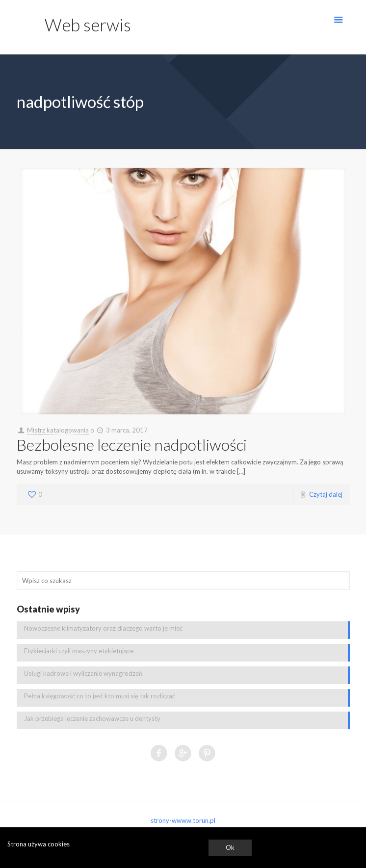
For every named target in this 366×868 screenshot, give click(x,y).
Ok (230, 847)
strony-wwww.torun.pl (183, 820)
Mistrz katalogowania (58, 430)
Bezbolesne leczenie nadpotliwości (132, 445)
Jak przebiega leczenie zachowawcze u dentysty (92, 718)
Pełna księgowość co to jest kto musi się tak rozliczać (100, 696)
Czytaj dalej (326, 494)
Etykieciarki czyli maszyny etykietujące (79, 651)
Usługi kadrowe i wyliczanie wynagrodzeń (83, 673)
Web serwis (88, 25)
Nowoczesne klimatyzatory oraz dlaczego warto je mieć (103, 628)
